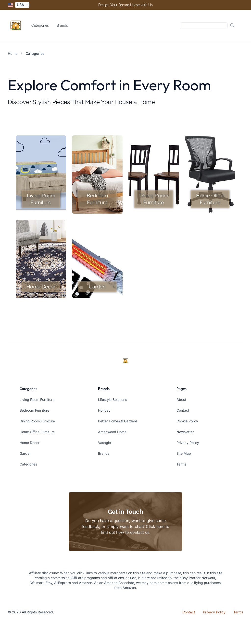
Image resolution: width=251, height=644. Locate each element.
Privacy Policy (188, 443)
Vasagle (104, 443)
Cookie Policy (187, 421)
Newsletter (185, 432)
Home (13, 54)
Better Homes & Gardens (118, 421)
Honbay (104, 410)
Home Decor (30, 443)
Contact (183, 410)
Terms (181, 464)
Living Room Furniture (37, 400)
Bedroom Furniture (34, 410)
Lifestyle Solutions (113, 400)
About (181, 400)
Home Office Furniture (37, 432)
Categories (40, 25)
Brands (62, 25)
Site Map (184, 453)
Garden (25, 453)
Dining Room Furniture (37, 421)
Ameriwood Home (112, 432)
